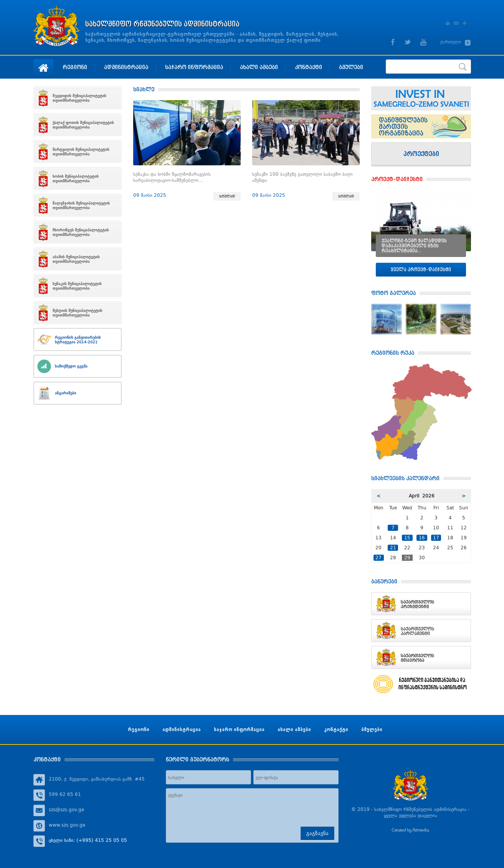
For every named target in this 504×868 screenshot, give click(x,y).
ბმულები (351, 67)
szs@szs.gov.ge (66, 810)
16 (422, 538)
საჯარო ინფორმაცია (194, 67)
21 (393, 548)
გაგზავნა (317, 833)
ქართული (451, 42)
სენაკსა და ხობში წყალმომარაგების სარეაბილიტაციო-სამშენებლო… (172, 177)
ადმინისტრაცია (126, 67)
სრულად (227, 196)
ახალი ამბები (259, 67)
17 (436, 538)
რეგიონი (75, 67)
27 (378, 558)
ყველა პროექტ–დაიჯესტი (421, 269)
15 (407, 538)
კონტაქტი (308, 67)
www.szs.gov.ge (67, 825)
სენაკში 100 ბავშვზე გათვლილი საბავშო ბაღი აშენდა (302, 177)
